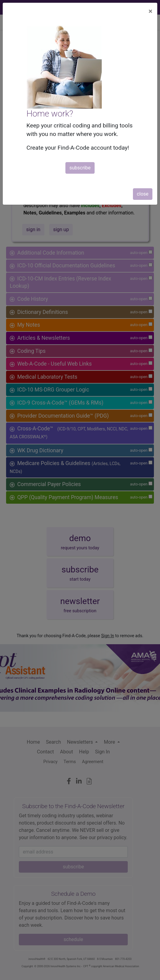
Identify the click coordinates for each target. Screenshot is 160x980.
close (143, 194)
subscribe (80, 168)
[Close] (150, 11)
